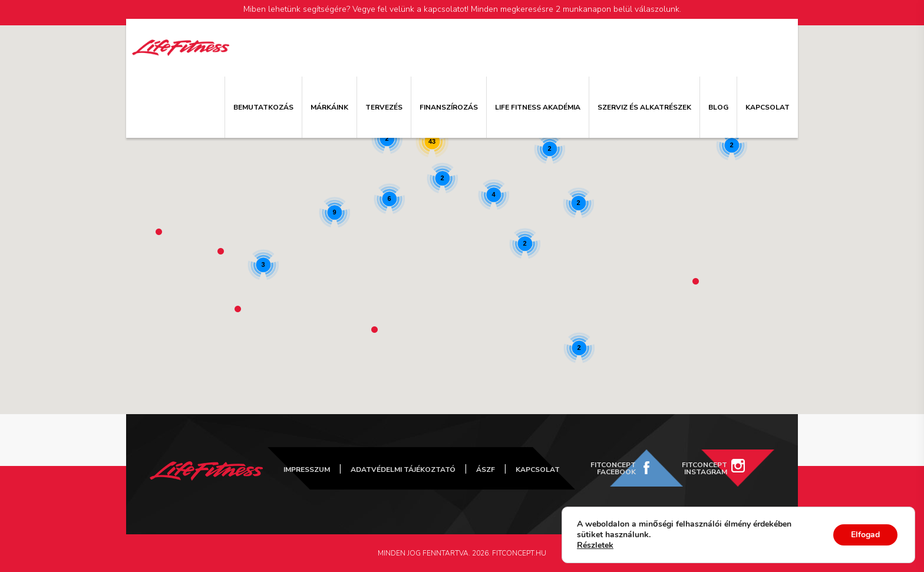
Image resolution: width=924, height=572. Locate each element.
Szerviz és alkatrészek (644, 107)
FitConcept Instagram (704, 468)
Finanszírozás (449, 107)
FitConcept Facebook (613, 468)
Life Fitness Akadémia (538, 107)
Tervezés (384, 107)
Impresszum (307, 469)
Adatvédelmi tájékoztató (403, 469)
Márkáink (329, 107)
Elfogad (865, 535)
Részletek (595, 545)
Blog (718, 107)
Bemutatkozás (263, 107)
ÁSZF (486, 469)
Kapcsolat (768, 107)
